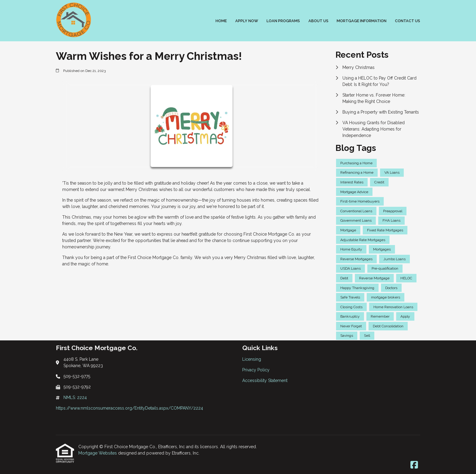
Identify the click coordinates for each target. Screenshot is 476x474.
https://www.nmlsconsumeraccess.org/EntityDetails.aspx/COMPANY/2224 (129, 408)
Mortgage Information (362, 21)
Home (221, 21)
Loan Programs (283, 21)
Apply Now (247, 21)
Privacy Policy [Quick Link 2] (256, 370)
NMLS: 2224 (75, 397)
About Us (318, 21)
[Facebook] (414, 465)
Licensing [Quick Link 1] (252, 359)
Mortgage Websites (98, 453)
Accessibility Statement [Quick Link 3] (265, 380)
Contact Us (408, 21)
